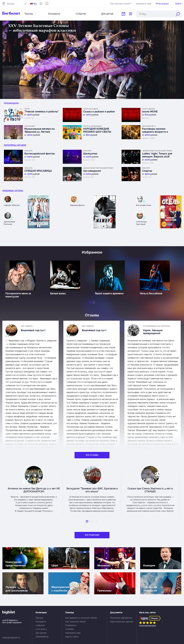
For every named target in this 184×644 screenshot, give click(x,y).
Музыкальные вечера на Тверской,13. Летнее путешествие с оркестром (41, 130)
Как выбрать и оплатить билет (81, 618)
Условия (70, 629)
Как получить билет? (121, 4)
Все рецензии (92, 535)
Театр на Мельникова (93, 126)
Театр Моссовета (91, 109)
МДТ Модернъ (27, 326)
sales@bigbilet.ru (11, 638)
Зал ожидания (92, 171)
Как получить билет (76, 622)
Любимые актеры (13, 191)
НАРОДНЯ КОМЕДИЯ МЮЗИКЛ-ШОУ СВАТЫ (97, 130)
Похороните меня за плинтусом (18, 295)
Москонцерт (30, 126)
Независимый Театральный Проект (157, 151)
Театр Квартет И (149, 126)
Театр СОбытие (148, 109)
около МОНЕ (150, 112)
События (81, 14)
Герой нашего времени (109, 293)
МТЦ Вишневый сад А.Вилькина (157, 326)
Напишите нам (143, 4)
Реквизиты (71, 625)
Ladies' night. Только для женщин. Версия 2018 (157, 155)
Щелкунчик (90, 154)
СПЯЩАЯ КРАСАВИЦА (38, 171)
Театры (29, 14)
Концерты (54, 14)
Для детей (107, 14)
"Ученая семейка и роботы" (42, 112)
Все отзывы (92, 455)
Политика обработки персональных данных (122, 620)
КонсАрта (28, 151)
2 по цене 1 (41, 629)
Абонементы (42, 637)
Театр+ (27, 109)
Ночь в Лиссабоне (151, 293)
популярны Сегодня (15, 145)
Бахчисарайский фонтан (40, 154)
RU (35, 4)
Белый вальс (58, 293)
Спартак (147, 171)
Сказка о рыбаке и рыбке (99, 112)
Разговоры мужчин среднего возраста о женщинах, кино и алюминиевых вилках (155, 130)
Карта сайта (72, 637)
